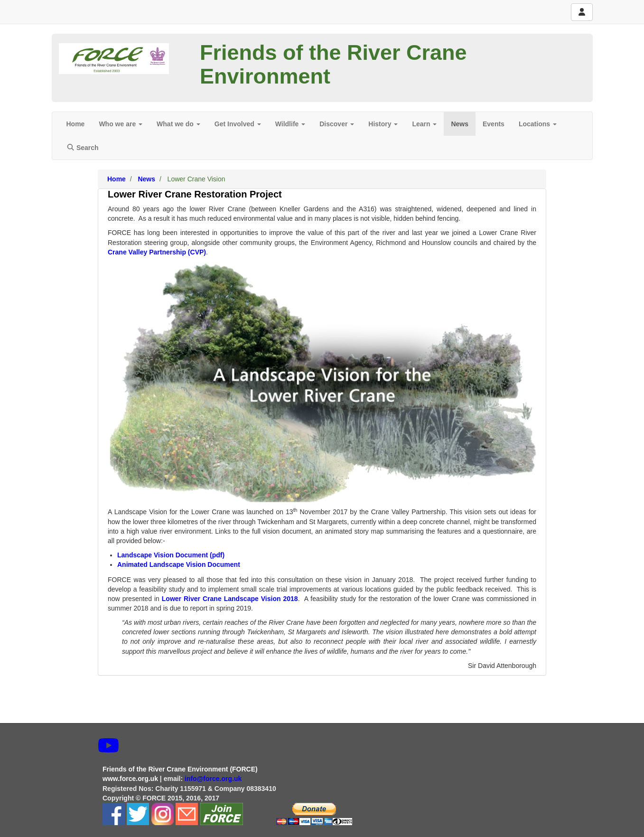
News (460, 124)
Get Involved (238, 124)
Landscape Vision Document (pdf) (171, 555)
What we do (178, 124)
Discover (337, 124)
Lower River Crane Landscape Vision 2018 (230, 599)
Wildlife (290, 124)
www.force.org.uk (130, 779)
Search (83, 148)
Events (494, 124)
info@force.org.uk (214, 779)
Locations (538, 124)
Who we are (121, 124)
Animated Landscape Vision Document (179, 564)
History (383, 124)
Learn (424, 124)
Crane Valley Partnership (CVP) (157, 252)
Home (76, 124)
